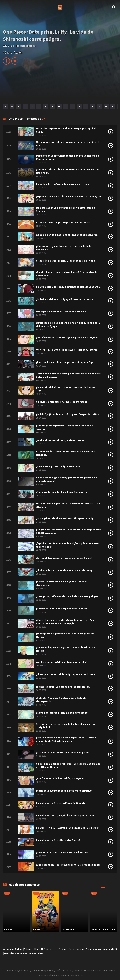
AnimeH (50, 949)
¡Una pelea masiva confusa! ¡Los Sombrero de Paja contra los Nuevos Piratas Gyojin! (65, 622)
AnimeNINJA (110, 949)
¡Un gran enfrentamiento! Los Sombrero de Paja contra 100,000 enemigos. (68, 531)
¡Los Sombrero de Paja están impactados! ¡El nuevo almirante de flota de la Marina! (66, 739)
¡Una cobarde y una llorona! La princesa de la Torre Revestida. (66, 248)
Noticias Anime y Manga (89, 949)
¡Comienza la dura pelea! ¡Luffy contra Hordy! (62, 609)
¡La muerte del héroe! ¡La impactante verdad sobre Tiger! (66, 389)
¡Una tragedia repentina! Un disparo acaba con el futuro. (65, 427)
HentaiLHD (40, 949)
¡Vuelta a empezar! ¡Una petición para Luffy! (61, 662)
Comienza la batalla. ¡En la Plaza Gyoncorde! (62, 492)
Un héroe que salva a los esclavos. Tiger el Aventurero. (68, 350)
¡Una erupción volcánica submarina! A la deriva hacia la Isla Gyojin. (68, 171)
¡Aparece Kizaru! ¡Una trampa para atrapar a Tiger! (66, 362)
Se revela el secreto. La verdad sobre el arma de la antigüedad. (65, 726)
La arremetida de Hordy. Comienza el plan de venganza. (68, 287)
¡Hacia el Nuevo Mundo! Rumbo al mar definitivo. (64, 791)
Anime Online (68, 949)
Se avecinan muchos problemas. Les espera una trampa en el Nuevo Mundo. (68, 765)
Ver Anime (21, 953)
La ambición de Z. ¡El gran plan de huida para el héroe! (67, 828)
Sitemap (29, 949)
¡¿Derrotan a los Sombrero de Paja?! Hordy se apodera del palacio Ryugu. (68, 324)
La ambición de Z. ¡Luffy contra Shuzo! (58, 840)
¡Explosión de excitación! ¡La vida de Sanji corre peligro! (69, 196)
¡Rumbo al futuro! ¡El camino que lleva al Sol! (62, 713)
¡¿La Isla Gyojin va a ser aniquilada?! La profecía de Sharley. (66, 209)
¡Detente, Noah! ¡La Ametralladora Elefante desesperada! (61, 700)
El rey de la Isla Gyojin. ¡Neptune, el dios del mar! (64, 222)
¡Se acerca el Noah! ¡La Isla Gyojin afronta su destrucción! (62, 583)
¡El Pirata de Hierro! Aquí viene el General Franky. (65, 570)
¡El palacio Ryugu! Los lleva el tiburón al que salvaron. (67, 235)
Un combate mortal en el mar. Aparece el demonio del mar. (67, 144)
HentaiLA (9, 953)
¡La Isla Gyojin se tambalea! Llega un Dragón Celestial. (68, 414)
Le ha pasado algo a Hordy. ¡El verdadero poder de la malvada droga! (67, 479)
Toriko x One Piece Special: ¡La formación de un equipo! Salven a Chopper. (68, 375)
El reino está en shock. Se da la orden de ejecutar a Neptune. (66, 453)
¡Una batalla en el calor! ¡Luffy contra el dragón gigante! (69, 865)
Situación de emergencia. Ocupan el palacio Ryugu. (66, 261)
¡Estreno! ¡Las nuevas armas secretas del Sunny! (64, 558)
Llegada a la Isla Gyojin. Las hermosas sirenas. (63, 184)
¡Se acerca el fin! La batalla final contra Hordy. (63, 687)
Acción (18, 52)
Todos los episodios (25, 46)
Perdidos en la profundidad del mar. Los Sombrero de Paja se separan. (68, 157)
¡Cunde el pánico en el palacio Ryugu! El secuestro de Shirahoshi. (67, 274)
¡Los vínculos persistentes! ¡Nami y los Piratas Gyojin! (67, 337)
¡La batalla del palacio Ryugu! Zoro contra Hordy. (65, 299)
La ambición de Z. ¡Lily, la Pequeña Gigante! (61, 803)
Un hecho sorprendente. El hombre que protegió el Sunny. (66, 130)
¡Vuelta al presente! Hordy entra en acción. (61, 440)
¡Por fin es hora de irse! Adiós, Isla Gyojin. (60, 778)
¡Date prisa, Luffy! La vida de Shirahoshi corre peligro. (67, 596)
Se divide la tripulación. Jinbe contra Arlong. (62, 402)
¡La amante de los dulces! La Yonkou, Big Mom (63, 752)
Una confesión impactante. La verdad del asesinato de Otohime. (68, 505)
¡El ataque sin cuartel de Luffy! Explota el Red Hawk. (66, 674)
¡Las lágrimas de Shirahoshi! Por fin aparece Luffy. (65, 518)
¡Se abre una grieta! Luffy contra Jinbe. (59, 466)
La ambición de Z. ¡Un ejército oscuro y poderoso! (65, 815)
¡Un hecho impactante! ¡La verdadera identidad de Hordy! (66, 649)
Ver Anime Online (13, 949)
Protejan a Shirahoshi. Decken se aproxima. (62, 312)
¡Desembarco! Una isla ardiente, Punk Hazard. (63, 852)
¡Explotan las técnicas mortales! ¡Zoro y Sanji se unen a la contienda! (68, 545)
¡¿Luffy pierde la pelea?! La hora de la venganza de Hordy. (65, 635)
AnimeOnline (36, 953)
